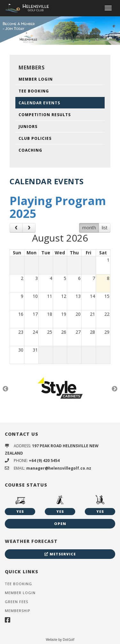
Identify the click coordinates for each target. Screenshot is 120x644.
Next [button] (115, 389)
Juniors (28, 127)
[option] (60, 30)
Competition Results (45, 115)
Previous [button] (5, 389)
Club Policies (35, 138)
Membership (18, 611)
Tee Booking (34, 91)
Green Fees (16, 602)
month (89, 228)
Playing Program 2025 (58, 207)
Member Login (36, 79)
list (105, 228)
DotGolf (68, 640)
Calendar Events (39, 103)
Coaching (30, 150)
